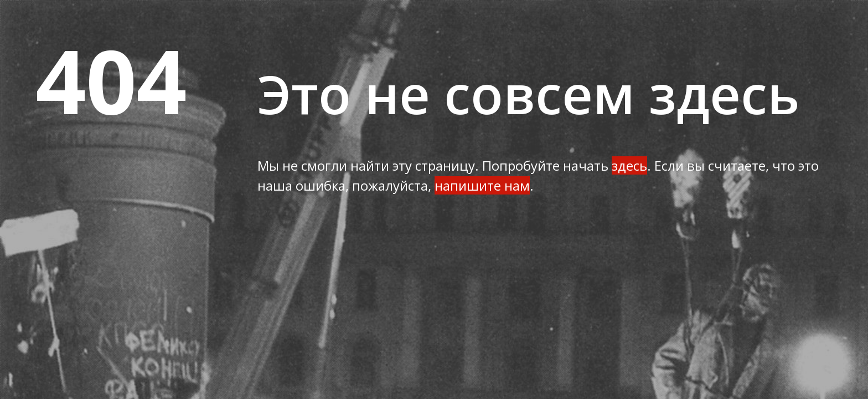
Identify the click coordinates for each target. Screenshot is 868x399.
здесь (629, 165)
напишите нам (482, 185)
